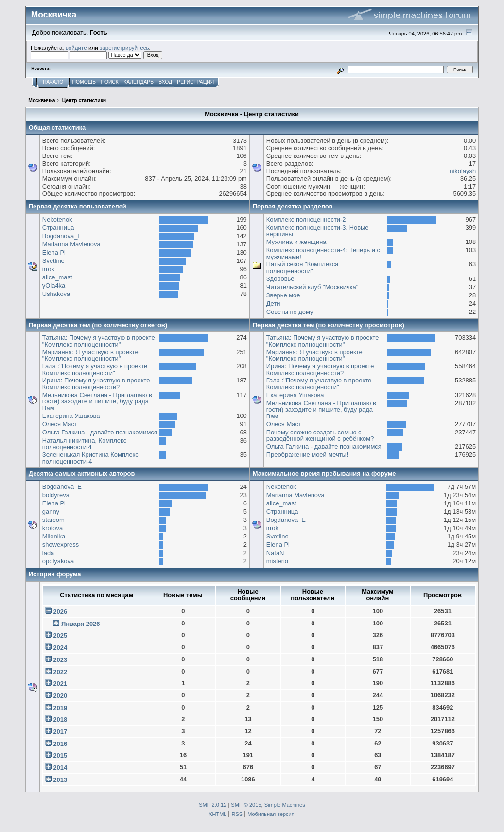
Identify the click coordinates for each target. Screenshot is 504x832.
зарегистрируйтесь (124, 47)
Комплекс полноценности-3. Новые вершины (318, 231)
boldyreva (56, 495)
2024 (60, 648)
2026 (60, 612)
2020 (60, 696)
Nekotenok (57, 219)
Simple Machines (285, 805)
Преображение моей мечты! (307, 455)
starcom (53, 520)
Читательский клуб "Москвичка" (312, 287)
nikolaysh (463, 171)
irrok (48, 269)
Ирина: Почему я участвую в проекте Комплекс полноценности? (96, 384)
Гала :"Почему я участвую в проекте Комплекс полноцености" (95, 370)
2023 (60, 660)
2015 (60, 755)
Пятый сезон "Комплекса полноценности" (303, 268)
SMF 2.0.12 (213, 805)
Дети (273, 303)
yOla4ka (54, 286)
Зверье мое (283, 295)
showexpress (61, 545)
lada (48, 553)
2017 (60, 732)
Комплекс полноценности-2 (306, 219)
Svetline (53, 261)
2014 (60, 768)
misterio (277, 561)
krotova (52, 528)
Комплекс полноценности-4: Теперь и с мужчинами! (323, 253)
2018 (60, 719)
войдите (76, 47)
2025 (60, 635)
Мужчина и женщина (296, 242)
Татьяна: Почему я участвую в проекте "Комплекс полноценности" (99, 341)
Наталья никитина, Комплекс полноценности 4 (84, 444)
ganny (51, 511)
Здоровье (280, 279)
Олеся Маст (60, 424)
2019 (60, 708)
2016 (60, 744)
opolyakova (58, 561)
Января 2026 (81, 624)
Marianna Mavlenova (71, 244)
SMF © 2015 (246, 805)
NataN (275, 553)
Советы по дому (290, 312)
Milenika (54, 536)
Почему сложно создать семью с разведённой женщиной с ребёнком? (320, 436)
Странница (58, 228)
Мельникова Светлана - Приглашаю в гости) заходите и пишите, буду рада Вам (97, 401)
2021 (60, 684)
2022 (60, 672)
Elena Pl (54, 252)
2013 (60, 780)
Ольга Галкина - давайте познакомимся (100, 432)
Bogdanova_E (62, 236)
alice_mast (57, 277)
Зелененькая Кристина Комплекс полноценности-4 (90, 458)
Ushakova (56, 294)
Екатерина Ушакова (71, 416)
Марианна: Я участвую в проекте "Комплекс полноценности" (90, 355)
